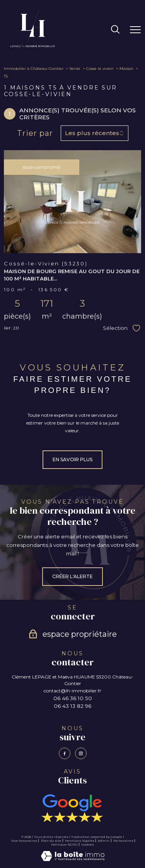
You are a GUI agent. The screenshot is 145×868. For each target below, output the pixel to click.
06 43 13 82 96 (72, 706)
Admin (104, 841)
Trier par (35, 133)
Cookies (88, 845)
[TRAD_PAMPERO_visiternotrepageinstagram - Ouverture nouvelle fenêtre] (81, 753)
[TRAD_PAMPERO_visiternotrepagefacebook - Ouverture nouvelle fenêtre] (65, 753)
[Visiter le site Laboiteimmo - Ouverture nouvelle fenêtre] (73, 859)
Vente (75, 69)
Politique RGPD (64, 844)
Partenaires (123, 841)
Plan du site (51, 841)
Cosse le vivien (100, 69)
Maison (126, 69)
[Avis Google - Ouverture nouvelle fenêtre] (72, 808)
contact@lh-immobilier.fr (72, 691)
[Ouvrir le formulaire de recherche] (115, 30)
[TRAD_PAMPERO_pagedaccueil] (32, 47)
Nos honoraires (24, 841)
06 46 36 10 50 (73, 698)
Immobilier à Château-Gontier (34, 69)
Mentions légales (80, 841)
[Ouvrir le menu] (135, 30)
